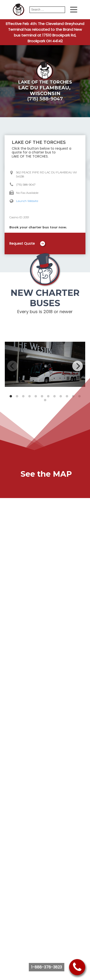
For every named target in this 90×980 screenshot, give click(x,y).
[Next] (78, 366)
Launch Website (27, 201)
